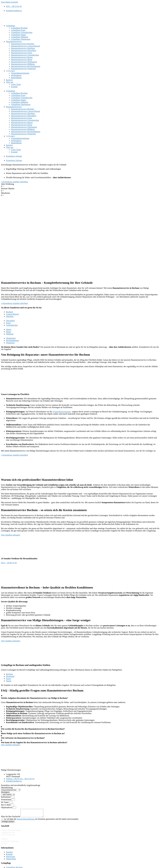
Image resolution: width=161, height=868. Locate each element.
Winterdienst (16, 75)
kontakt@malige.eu (16, 845)
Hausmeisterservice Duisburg (23, 48)
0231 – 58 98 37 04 (28, 843)
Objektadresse (7, 807)
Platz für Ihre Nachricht (11, 818)
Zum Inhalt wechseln (9, 2)
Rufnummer (6, 797)
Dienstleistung (7, 788)
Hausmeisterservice (14, 41)
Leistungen (11, 71)
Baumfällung (16, 78)
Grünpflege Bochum (19, 28)
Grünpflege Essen (18, 30)
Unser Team (16, 84)
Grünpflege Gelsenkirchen (22, 32)
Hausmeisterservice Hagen (22, 57)
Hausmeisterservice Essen (22, 53)
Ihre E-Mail (6, 805)
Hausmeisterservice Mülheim (23, 64)
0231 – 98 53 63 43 (16, 840)
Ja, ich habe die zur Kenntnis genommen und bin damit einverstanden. (41, 821)
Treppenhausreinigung (20, 73)
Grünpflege (11, 26)
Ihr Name (5, 802)
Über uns (10, 82)
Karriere (9, 80)
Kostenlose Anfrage (14, 156)
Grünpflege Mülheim (20, 37)
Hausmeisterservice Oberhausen (24, 62)
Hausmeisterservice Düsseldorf (24, 51)
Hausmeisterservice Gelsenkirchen (25, 55)
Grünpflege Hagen (19, 35)
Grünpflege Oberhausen (21, 39)
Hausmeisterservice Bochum (23, 44)
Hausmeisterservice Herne (22, 60)
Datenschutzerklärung (26, 821)
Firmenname (6, 800)
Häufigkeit (5, 792)
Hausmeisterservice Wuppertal (23, 69)
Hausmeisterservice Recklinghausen (26, 66)
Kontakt (14, 87)
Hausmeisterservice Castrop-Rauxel (26, 46)
